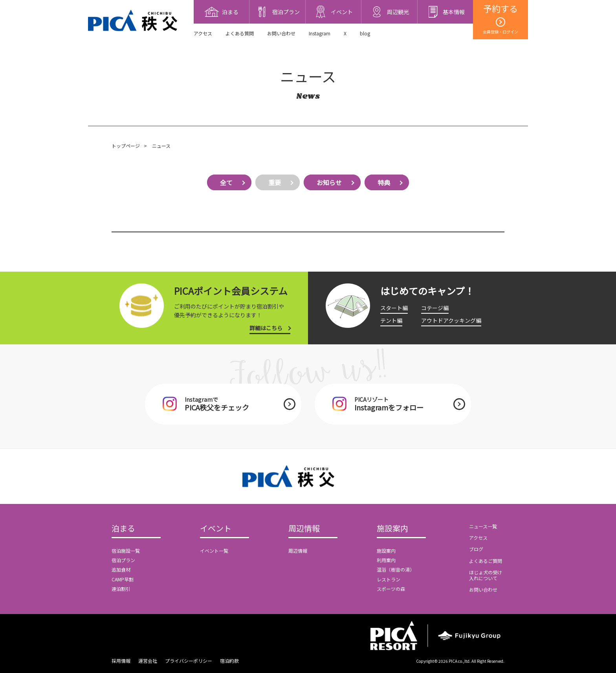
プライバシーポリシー (189, 661)
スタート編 (394, 308)
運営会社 (148, 661)
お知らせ (329, 182)
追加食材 (121, 569)
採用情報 (121, 661)
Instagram (320, 33)
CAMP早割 (123, 579)
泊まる (123, 529)
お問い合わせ (281, 33)
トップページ (126, 146)
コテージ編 (435, 308)
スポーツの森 (391, 589)
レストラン (389, 579)
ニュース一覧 (483, 526)
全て (226, 182)
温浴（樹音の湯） (396, 569)
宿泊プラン (123, 560)
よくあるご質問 (486, 561)
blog (365, 33)
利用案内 (386, 560)
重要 (275, 182)
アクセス (203, 33)
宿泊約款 (229, 661)
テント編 (391, 320)
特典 (384, 182)
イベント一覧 (214, 551)
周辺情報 (304, 529)
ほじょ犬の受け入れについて (486, 575)
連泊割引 (121, 589)
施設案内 (392, 529)
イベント (216, 529)
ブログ (476, 549)
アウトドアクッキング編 (451, 320)
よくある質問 (240, 33)
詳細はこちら (266, 328)
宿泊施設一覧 (126, 551)
